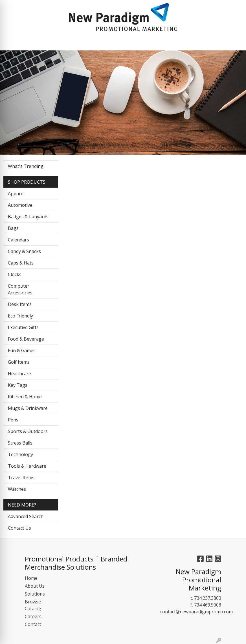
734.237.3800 (208, 598)
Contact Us (19, 528)
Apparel (16, 194)
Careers (33, 616)
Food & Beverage (26, 339)
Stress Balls (20, 443)
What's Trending (26, 166)
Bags (13, 228)
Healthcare (19, 374)
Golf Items (19, 362)
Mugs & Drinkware (28, 408)
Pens (13, 420)
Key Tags (18, 385)
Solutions (35, 594)
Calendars (18, 240)
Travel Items (21, 478)
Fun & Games (22, 350)
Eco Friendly (20, 316)
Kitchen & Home (25, 397)
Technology (20, 454)
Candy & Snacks (24, 251)
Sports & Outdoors (28, 431)
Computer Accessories (20, 289)
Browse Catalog (33, 605)
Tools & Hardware (27, 466)
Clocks (15, 274)
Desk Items (20, 304)
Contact (33, 624)
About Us (35, 586)
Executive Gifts (23, 327)
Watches (17, 489)
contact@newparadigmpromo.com (196, 612)
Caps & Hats (21, 263)
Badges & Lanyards (28, 217)
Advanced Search (26, 516)
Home (31, 578)
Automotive (20, 205)
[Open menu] (213, 42)
